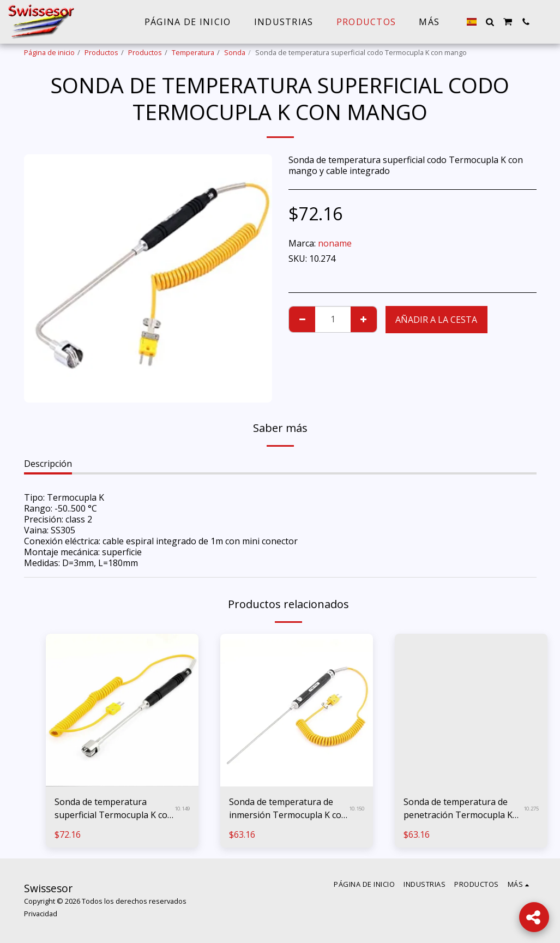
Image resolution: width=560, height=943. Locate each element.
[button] (490, 22)
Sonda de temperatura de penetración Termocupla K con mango (458, 809)
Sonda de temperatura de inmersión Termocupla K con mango (288, 809)
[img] (122, 710)
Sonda (235, 52)
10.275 (531, 809)
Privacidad (41, 914)
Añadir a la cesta (436, 320)
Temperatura (193, 52)
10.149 (182, 809)
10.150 (357, 809)
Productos (101, 52)
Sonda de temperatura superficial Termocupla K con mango (114, 809)
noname (335, 243)
